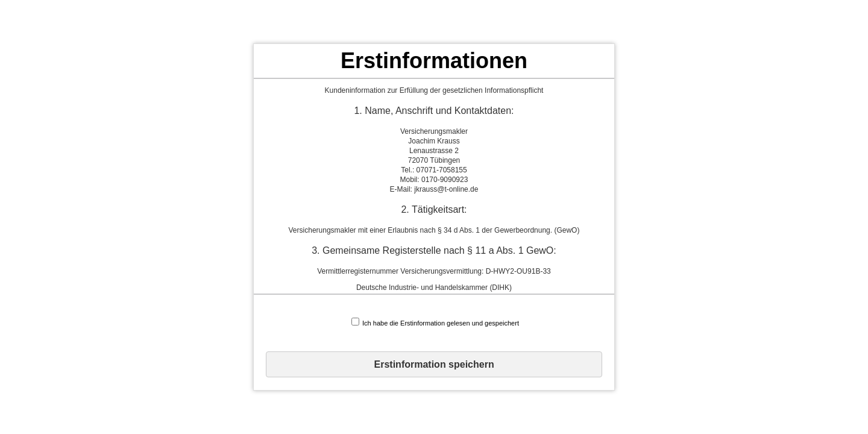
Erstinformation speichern (434, 364)
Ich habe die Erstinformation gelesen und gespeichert (435, 322)
